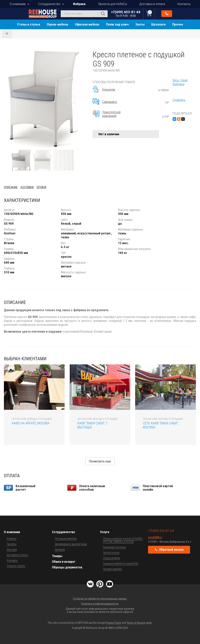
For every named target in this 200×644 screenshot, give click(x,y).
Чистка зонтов (111, 553)
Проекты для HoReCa (112, 4)
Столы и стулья (29, 24)
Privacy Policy (114, 623)
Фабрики (79, 4)
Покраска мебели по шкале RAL (121, 564)
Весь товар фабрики (180, 82)
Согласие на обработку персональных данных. (100, 599)
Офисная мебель (87, 24)
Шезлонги (158, 24)
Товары (57, 556)
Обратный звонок (167, 14)
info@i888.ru (155, 537)
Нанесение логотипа (114, 547)
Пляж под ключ (117, 24)
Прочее (178, 24)
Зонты (140, 24)
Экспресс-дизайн (112, 569)
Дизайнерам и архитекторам (71, 544)
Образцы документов (67, 567)
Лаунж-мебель (58, 24)
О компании (18, 4)
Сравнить (179, 100)
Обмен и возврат (64, 562)
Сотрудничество (49, 4)
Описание (11, 187)
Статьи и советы (16, 566)
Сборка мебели (112, 558)
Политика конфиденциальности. (100, 604)
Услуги (105, 532)
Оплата (41, 187)
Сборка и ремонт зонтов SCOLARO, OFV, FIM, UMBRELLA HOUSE (123, 540)
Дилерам (60, 549)
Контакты (184, 4)
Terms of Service (136, 623)
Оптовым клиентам (66, 539)
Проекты (12, 544)
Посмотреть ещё (100, 461)
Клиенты (12, 539)
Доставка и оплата (152, 4)
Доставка (27, 187)
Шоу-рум (12, 549)
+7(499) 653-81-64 (126, 14)
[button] (77, 54)
